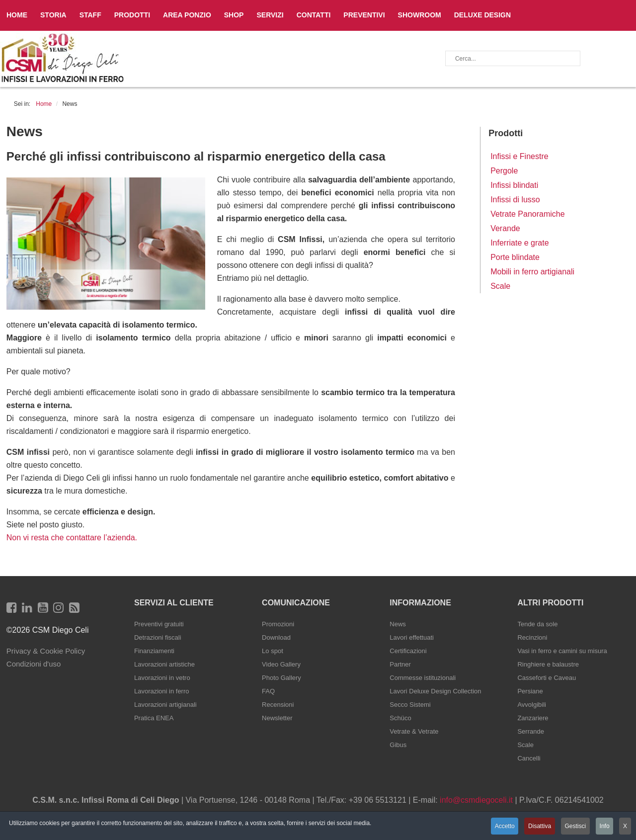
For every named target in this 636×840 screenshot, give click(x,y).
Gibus (398, 745)
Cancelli (529, 758)
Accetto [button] (501, 827)
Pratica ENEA (154, 718)
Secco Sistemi (410, 705)
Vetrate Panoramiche (527, 214)
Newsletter (277, 718)
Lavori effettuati (412, 637)
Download (276, 637)
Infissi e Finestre (519, 156)
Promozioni (278, 624)
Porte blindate (515, 257)
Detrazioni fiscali (158, 637)
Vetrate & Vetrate (414, 731)
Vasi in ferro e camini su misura (562, 651)
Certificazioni (408, 651)
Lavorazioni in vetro (162, 678)
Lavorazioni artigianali (165, 705)
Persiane (530, 691)
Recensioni (278, 705)
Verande (505, 228)
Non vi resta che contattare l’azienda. (72, 538)
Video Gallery (281, 664)
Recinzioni (532, 637)
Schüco (400, 718)
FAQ (268, 691)
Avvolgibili (532, 705)
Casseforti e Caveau (547, 678)
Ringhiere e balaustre (548, 664)
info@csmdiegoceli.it (476, 800)
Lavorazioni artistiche (164, 664)
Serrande (530, 731)
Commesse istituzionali (423, 678)
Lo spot (273, 651)
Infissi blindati (514, 185)
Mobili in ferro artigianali (532, 272)
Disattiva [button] (537, 827)
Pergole (504, 171)
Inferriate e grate (519, 243)
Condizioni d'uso (34, 664)
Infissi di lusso (515, 200)
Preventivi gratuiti (159, 624)
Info (604, 827)
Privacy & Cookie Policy (46, 651)
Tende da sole (537, 624)
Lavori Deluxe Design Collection (435, 691)
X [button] (625, 827)
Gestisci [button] (574, 827)
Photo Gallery (281, 678)
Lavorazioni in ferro (162, 691)
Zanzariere (533, 718)
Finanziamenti (154, 651)
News (398, 624)
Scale (500, 286)
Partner (400, 664)
